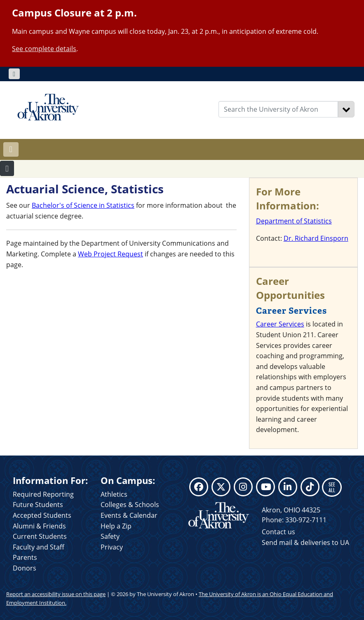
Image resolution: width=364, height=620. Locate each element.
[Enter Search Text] (278, 109)
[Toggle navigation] (14, 74)
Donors (25, 568)
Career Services (280, 324)
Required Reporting (43, 494)
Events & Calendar (129, 515)
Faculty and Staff (39, 547)
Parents (25, 557)
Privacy (112, 547)
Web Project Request (110, 254)
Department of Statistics (294, 221)
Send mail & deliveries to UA (305, 542)
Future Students (38, 505)
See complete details (44, 49)
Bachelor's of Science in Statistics (83, 205)
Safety (110, 536)
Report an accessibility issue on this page (56, 594)
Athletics (114, 494)
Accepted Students (42, 515)
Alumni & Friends (39, 526)
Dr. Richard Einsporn (316, 238)
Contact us (278, 532)
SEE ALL (332, 487)
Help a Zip (116, 526)
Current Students (40, 536)
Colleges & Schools (130, 505)
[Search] (346, 109)
